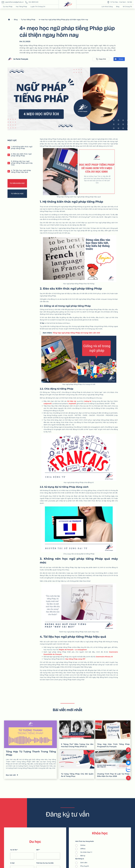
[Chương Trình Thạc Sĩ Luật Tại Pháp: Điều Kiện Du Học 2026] (113, 765)
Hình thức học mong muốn (85, 841)
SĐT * (38, 850)
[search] (128, 756)
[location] (128, 750)
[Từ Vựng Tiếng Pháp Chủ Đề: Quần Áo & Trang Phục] (77, 765)
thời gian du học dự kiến (45, 863)
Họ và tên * (14, 850)
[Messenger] (128, 763)
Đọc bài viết (12, 775)
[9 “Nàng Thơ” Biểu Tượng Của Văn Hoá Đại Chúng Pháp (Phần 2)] (77, 735)
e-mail (12, 863)
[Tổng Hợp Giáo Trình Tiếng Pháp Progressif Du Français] (113, 735)
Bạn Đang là (80, 859)
